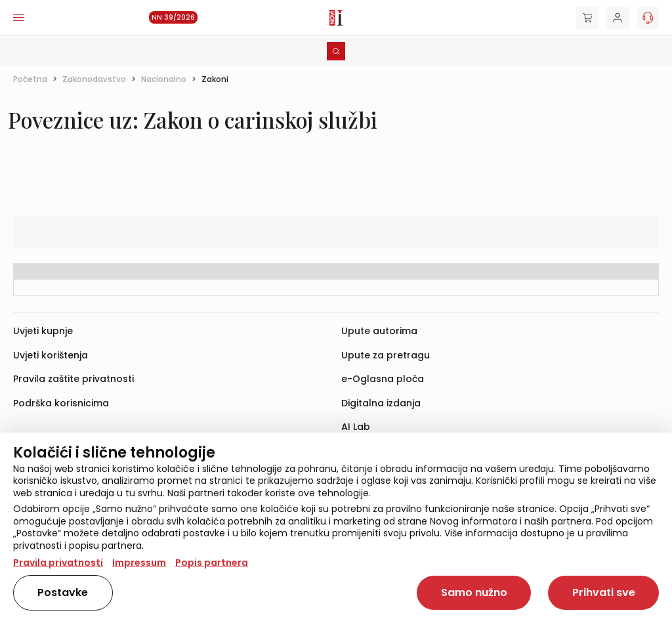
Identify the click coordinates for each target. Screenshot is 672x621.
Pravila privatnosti (58, 563)
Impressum (139, 563)
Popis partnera (212, 563)
